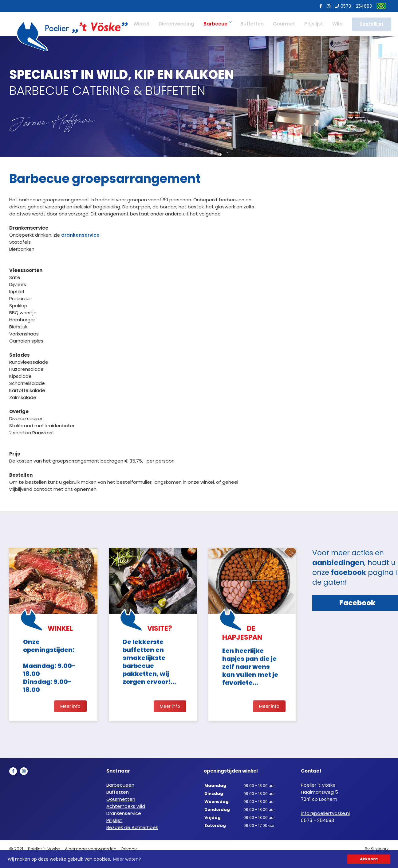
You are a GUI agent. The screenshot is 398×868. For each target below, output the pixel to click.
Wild (335, 24)
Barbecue (215, 24)
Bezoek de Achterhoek (132, 829)
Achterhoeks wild (126, 808)
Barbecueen (120, 787)
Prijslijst (311, 24)
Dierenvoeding (174, 24)
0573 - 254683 (351, 6)
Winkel (139, 24)
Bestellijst (369, 24)
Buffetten (250, 24)
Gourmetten (121, 801)
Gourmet (282, 24)
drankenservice (80, 235)
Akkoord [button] (369, 859)
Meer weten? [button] (127, 859)
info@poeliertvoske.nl (325, 815)
